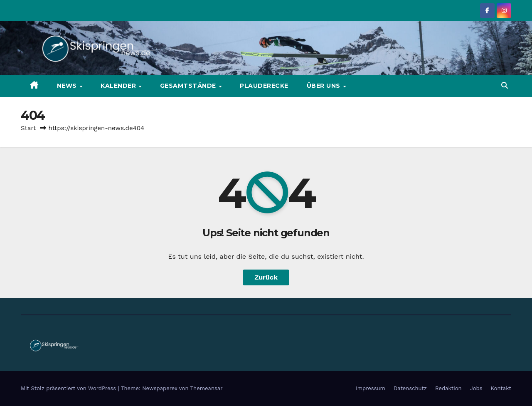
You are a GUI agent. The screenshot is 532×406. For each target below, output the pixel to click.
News (68, 86)
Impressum (371, 388)
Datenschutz (410, 388)
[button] (505, 85)
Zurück (266, 277)
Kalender (119, 86)
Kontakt (501, 388)
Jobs (476, 388)
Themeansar (207, 388)
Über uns (325, 86)
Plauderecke (264, 86)
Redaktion (448, 388)
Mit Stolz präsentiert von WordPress (69, 388)
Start (28, 128)
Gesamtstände (189, 86)
